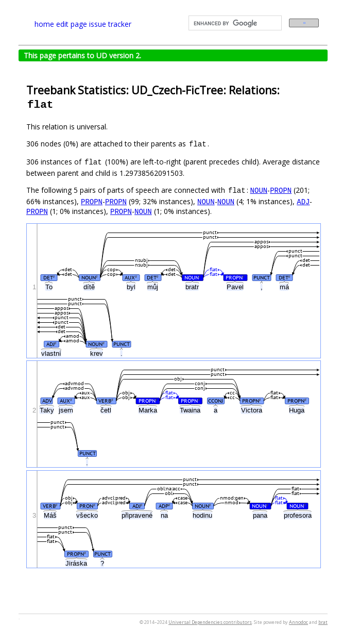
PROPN (281, 190)
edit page (72, 24)
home (44, 24)
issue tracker (110, 24)
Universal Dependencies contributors (210, 622)
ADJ (303, 201)
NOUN (259, 190)
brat (323, 622)
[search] (234, 23)
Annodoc (298, 622)
